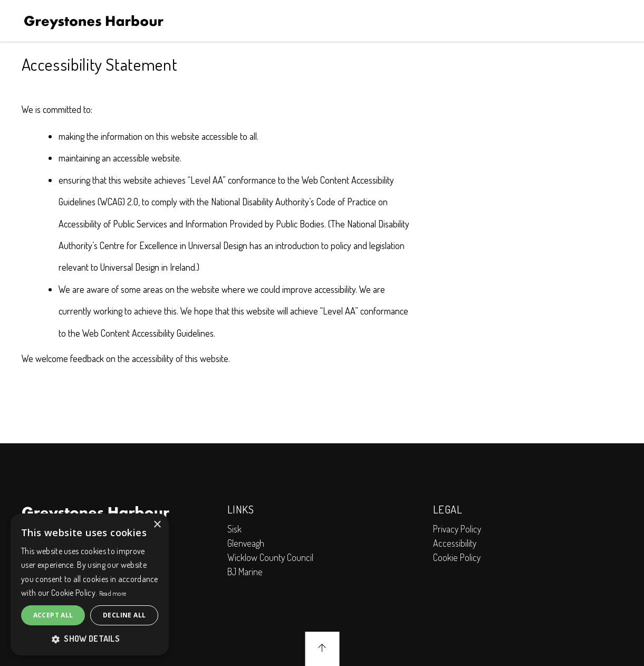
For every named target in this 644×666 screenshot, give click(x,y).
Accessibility (455, 543)
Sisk (234, 529)
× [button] (157, 525)
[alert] (90, 584)
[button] (90, 639)
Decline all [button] (124, 615)
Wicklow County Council (270, 557)
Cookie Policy (457, 557)
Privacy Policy (457, 529)
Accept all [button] (53, 615)
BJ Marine (245, 572)
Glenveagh (246, 543)
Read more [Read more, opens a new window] (113, 593)
